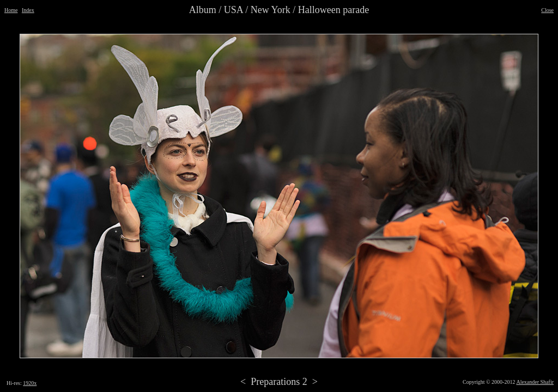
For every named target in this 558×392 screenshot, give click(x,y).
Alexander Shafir (535, 382)
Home (11, 10)
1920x (30, 383)
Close (547, 10)
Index (28, 10)
